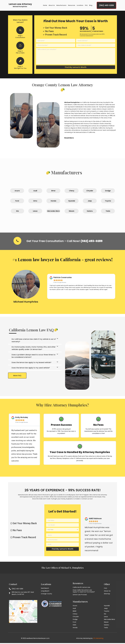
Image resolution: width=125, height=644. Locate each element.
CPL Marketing (98, 639)
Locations (80, 6)
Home (45, 6)
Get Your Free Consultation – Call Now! (64, 242)
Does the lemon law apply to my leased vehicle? (31, 363)
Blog (91, 6)
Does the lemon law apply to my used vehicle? (31, 369)
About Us (52, 6)
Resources (72, 6)
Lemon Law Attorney (20, 5)
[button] (35, 341)
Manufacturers (61, 6)
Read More (69, 139)
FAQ (86, 6)
